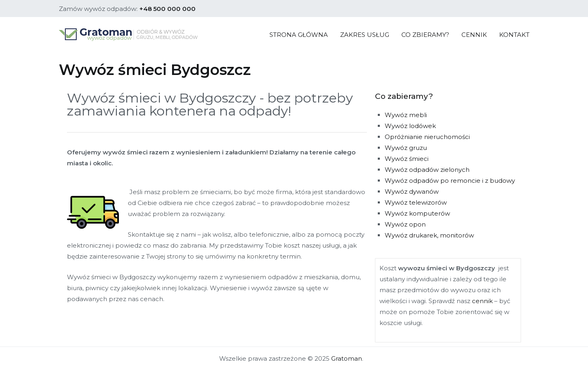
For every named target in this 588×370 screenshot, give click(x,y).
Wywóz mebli (406, 115)
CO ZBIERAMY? (425, 35)
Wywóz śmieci (407, 159)
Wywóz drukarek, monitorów (429, 235)
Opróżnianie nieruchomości (427, 137)
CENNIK (474, 35)
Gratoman (347, 358)
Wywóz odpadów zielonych (427, 170)
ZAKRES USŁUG (365, 35)
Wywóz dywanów (412, 191)
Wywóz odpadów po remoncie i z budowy (450, 181)
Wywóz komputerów (417, 213)
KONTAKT (514, 35)
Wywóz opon (405, 224)
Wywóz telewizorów (416, 202)
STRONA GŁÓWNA (299, 35)
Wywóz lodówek (410, 126)
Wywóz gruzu (406, 148)
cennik (482, 301)
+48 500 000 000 (167, 9)
